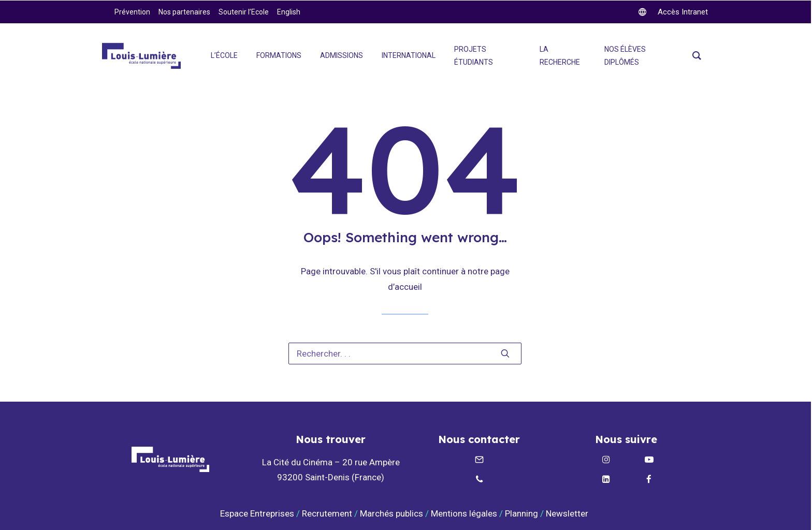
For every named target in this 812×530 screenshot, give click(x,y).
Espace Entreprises (257, 513)
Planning (521, 513)
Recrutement (327, 513)
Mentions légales (464, 513)
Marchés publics (392, 513)
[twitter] (673, 12)
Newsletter (568, 513)
